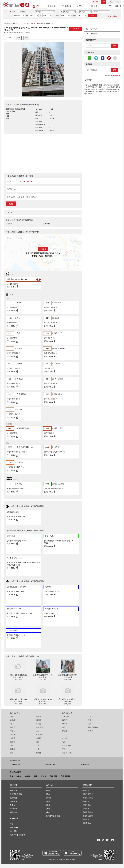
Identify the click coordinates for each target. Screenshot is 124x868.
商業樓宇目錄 (50, 765)
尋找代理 (13, 809)
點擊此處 (43, 249)
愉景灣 (13, 738)
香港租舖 (86, 801)
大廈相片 (10, 38)
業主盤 (23, 12)
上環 (38, 746)
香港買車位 (87, 823)
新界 (91, 717)
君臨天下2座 (67, 753)
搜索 (93, 16)
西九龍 (39, 724)
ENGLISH (117, 6)
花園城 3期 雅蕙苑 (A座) (43, 699)
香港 (12, 776)
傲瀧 (90, 720)
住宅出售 (9, 224)
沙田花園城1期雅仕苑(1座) (68, 699)
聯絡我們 (13, 801)
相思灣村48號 (93, 727)
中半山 (13, 731)
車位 (80, 6)
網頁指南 (13, 812)
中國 (48, 791)
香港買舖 (86, 820)
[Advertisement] (43, 153)
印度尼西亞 (65, 776)
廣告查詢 (13, 798)
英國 (48, 809)
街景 (26, 38)
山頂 (38, 731)
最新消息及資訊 (16, 794)
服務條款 (67, 860)
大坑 (38, 742)
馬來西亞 (54, 776)
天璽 (64, 749)
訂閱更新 (75, 29)
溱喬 (90, 724)
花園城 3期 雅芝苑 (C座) (18, 699)
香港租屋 (86, 791)
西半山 (13, 717)
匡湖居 (91, 731)
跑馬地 (13, 720)
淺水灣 (39, 717)
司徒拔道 (39, 735)
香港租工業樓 (88, 798)
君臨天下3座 (67, 746)
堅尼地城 (39, 727)
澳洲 (48, 805)
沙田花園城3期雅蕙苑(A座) (68, 675)
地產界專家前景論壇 (18, 835)
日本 (48, 794)
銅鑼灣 (39, 720)
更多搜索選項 (113, 16)
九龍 (65, 738)
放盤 (104, 2)
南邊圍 (39, 738)
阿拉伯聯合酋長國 (53, 816)
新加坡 (44, 776)
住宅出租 (46, 224)
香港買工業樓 (88, 816)
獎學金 (12, 805)
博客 (12, 824)
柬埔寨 (49, 798)
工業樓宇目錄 (84, 765)
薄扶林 (13, 735)
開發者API (14, 828)
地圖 (19, 38)
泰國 (35, 776)
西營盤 (13, 742)
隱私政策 (73, 860)
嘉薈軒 (65, 720)
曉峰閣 (65, 731)
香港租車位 (87, 805)
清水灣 (13, 727)
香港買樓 (86, 809)
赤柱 (12, 753)
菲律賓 (27, 776)
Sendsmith (117, 76)
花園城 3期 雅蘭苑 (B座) (18, 675)
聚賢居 (65, 724)
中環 (38, 749)
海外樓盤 (96, 2)
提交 (11, 204)
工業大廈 (67, 6)
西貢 (12, 746)
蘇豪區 (13, 749)
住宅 (36, 6)
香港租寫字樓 (88, 794)
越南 (19, 776)
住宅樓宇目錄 (15, 765)
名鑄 (64, 742)
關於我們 (13, 791)
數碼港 (39, 753)
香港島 (65, 717)
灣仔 (12, 724)
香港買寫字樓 (88, 812)
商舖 (94, 6)
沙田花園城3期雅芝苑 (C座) (43, 675)
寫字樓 (51, 6)
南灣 (64, 727)
